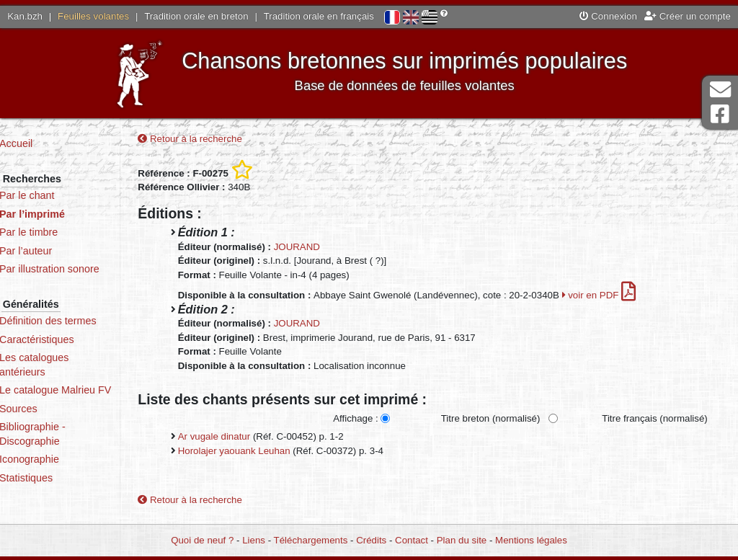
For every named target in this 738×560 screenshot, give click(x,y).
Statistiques (56, 492)
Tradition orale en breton (196, 16)
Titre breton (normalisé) (490, 420)
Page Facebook (720, 114)
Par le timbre (59, 232)
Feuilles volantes (93, 16)
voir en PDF (624, 297)
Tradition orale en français (319, 16)
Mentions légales (531, 540)
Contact (412, 540)
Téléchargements (311, 540)
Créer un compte (688, 16)
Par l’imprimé (62, 214)
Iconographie (59, 474)
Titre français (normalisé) (654, 420)
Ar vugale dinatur (239, 438)
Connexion (608, 16)
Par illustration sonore (80, 269)
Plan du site (462, 540)
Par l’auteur (56, 251)
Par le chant (57, 195)
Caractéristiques (67, 339)
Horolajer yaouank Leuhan (259, 452)
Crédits (371, 540)
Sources (49, 422)
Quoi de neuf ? (202, 540)
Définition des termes (78, 321)
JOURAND (321, 248)
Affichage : (355, 420)
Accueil (46, 143)
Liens (254, 540)
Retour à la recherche (215, 139)
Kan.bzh (25, 16)
